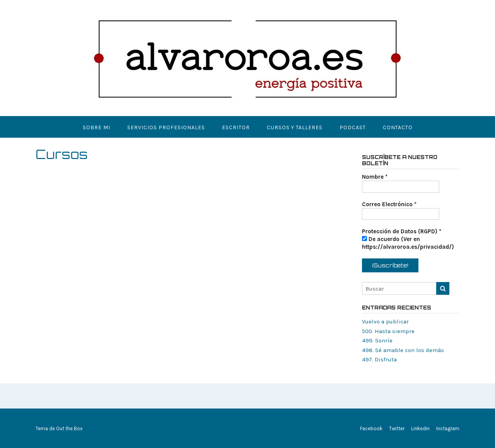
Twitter (397, 428)
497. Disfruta (379, 359)
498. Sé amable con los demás (403, 350)
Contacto (398, 127)
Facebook (371, 428)
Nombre (375, 177)
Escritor (236, 127)
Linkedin (420, 428)
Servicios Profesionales (166, 127)
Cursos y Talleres (295, 127)
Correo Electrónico (389, 204)
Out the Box (69, 428)
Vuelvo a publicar (385, 321)
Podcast (353, 127)
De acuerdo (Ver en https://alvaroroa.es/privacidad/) (408, 243)
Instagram (448, 428)
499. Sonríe (377, 340)
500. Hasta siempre (388, 331)
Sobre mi (96, 127)
